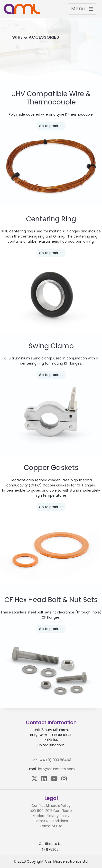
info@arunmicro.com (56, 769)
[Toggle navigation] (83, 9)
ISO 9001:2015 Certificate (51, 811)
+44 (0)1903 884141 (55, 760)
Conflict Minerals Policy (51, 806)
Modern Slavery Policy (51, 816)
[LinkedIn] (44, 779)
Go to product (51, 126)
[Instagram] (64, 779)
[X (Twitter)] (34, 779)
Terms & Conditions (51, 821)
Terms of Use (51, 826)
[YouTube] (54, 779)
